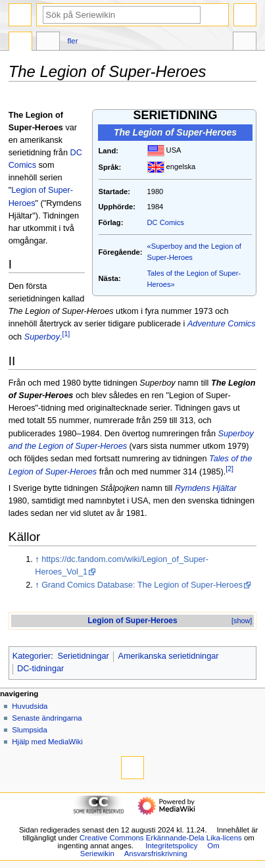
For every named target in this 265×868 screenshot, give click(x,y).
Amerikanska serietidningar (168, 656)
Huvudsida (30, 706)
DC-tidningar (40, 669)
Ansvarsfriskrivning (156, 854)
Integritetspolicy (171, 846)
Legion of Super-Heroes (132, 621)
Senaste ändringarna (47, 718)
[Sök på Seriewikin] (122, 15)
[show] (242, 621)
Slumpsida (29, 730)
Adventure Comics (222, 324)
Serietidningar (83, 656)
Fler (73, 41)
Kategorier (32, 656)
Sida (20, 43)
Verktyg (245, 43)
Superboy (42, 338)
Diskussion (48, 43)
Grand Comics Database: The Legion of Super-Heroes (142, 585)
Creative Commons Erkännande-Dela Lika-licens (161, 838)
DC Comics (166, 222)
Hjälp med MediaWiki (47, 742)
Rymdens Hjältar (206, 488)
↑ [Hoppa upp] (37, 559)
